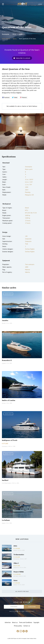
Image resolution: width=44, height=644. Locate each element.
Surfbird (5, 480)
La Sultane (6, 520)
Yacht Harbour (23, 5)
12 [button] (26, 146)
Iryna (15, 580)
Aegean (4, 523)
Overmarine (6, 34)
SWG (15, 546)
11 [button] (25, 146)
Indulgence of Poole (10, 440)
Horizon (4, 403)
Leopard (4, 363)
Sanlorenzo (16, 568)
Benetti (4, 323)
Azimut (15, 550)
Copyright (36, 622)
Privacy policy (18, 626)
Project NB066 (19, 572)
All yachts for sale (22, 591)
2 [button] (16, 146)
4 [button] (18, 146)
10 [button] (24, 146)
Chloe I (16, 563)
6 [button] (20, 146)
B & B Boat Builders (7, 483)
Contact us (27, 626)
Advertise (8, 622)
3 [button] (17, 146)
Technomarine (19, 555)
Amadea (5, 320)
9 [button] (23, 146)
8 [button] (22, 146)
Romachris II (7, 360)
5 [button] (19, 146)
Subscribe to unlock (23, 58)
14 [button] (28, 146)
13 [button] (27, 146)
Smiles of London (9, 400)
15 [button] (29, 146)
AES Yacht (16, 576)
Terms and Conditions (26, 622)
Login (40, 4)
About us (15, 622)
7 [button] (21, 146)
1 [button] (15, 146)
